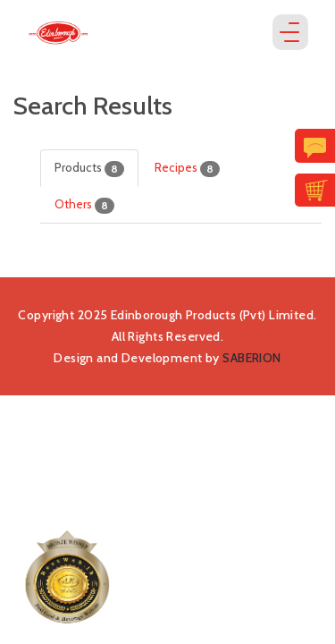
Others (84, 205)
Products (89, 169)
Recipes (187, 169)
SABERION (251, 358)
